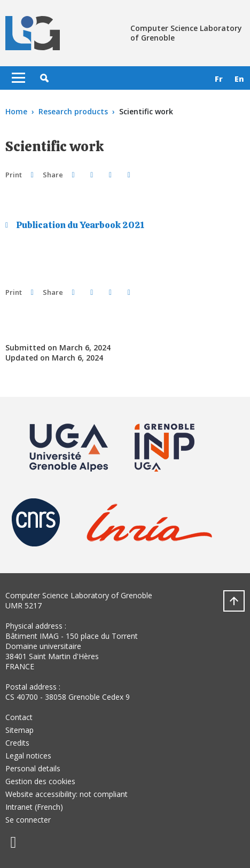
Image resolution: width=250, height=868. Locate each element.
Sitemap (19, 730)
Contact (19, 717)
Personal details (33, 768)
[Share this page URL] (129, 174)
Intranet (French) (34, 807)
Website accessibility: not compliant (67, 794)
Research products (73, 111)
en (239, 79)
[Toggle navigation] (18, 78)
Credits (17, 743)
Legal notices (28, 756)
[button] (44, 78)
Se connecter (28, 820)
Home (16, 111)
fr (219, 79)
